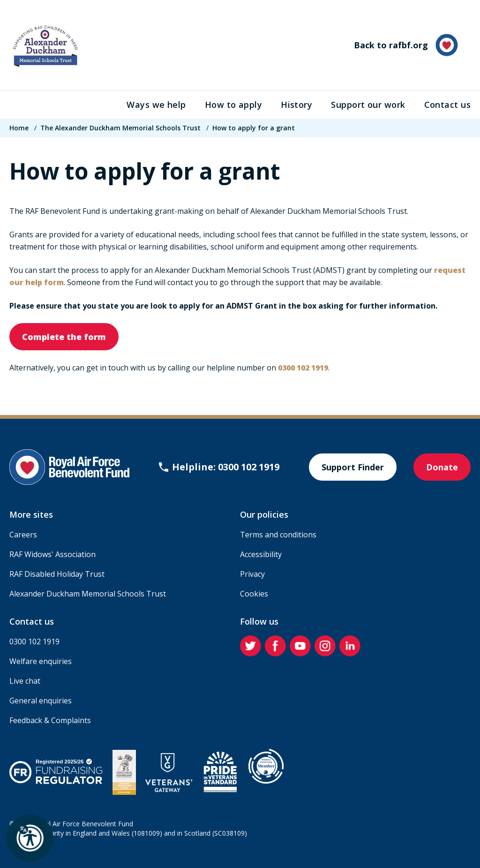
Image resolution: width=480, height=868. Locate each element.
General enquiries (41, 701)
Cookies (254, 594)
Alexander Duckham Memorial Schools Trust (88, 594)
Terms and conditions (278, 535)
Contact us (448, 105)
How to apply (233, 105)
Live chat (25, 681)
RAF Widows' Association (52, 554)
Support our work (368, 105)
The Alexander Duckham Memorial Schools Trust (120, 128)
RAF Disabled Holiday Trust (57, 574)
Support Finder (353, 467)
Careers (23, 535)
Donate (442, 467)
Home (19, 128)
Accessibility (261, 554)
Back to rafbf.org (406, 45)
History (296, 105)
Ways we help (156, 105)
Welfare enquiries (41, 661)
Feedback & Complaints (50, 720)
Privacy (252, 574)
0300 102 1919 (34, 642)
